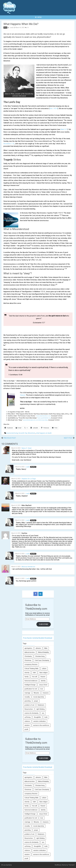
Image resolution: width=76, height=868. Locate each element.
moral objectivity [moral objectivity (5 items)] (39, 697)
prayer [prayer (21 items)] (36, 701)
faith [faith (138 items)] (34, 673)
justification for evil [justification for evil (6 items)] (31, 689)
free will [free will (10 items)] (34, 677)
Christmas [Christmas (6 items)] (28, 660)
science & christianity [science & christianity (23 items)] (31, 713)
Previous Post (9, 438)
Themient (71, 865)
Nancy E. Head (26, 448)
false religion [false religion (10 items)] (43, 673)
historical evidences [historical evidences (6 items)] (31, 681)
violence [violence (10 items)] (27, 721)
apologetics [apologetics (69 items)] (28, 648)
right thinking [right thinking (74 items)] (40, 709)
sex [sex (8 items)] (43, 713)
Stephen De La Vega (29, 479)
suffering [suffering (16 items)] (28, 717)
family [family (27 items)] (27, 677)
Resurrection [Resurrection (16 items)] (29, 709)
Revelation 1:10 (9, 144)
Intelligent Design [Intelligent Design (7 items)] (30, 685)
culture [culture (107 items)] (44, 669)
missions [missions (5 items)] (46, 693)
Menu (38, 17)
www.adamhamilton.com (44, 416)
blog (5, 28)
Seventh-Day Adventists (27, 433)
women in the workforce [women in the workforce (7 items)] (41, 725)
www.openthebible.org (44, 418)
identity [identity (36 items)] (43, 681)
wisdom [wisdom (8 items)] (27, 725)
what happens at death (44, 433)
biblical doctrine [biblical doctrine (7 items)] (30, 652)
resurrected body (12, 433)
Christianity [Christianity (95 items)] (28, 656)
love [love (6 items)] (42, 689)
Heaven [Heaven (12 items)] (43, 677)
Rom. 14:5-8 (54, 108)
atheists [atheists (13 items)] (38, 648)
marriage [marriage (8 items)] (27, 693)
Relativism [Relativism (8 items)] (41, 705)
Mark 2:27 (64, 129)
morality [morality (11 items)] (27, 697)
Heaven (23, 395)
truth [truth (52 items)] (46, 717)
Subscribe (44, 624)
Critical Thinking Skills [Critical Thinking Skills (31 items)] (31, 669)
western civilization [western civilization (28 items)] (40, 721)
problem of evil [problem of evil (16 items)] (29, 705)
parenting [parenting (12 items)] (28, 701)
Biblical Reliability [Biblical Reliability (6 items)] (43, 652)
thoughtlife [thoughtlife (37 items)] (37, 717)
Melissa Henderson (28, 567)
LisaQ (11, 28)
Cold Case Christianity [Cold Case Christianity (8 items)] (42, 660)
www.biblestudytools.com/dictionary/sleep (35, 420)
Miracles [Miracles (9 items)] (36, 693)
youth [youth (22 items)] (26, 729)
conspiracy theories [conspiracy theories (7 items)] (31, 664)
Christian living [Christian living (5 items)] (40, 656)
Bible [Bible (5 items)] (46, 648)
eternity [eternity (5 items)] (27, 673)
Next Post (68, 438)
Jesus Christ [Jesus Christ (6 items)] (43, 685)
